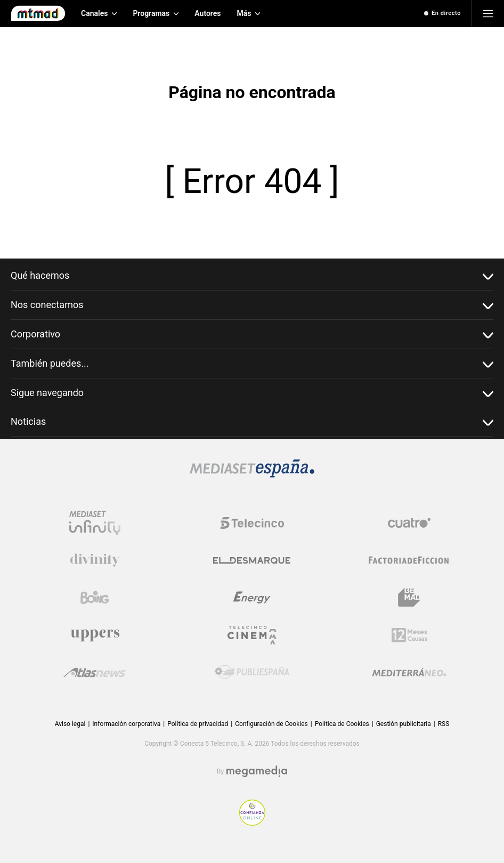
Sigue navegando (252, 393)
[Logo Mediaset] (252, 475)
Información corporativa (126, 724)
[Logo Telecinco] (252, 523)
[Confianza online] (252, 823)
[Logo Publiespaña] (252, 672)
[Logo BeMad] (409, 598)
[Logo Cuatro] (409, 523)
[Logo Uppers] (95, 635)
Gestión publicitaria (404, 724)
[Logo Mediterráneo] (409, 672)
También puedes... (252, 364)
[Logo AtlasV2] (95, 672)
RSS (444, 724)
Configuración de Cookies (271, 724)
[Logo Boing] (95, 598)
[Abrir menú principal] (488, 13)
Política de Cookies (342, 724)
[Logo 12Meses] (409, 635)
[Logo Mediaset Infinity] (95, 523)
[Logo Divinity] (95, 560)
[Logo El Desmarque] (252, 560)
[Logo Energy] (252, 598)
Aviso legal (70, 724)
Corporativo (252, 334)
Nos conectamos (252, 305)
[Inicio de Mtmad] (38, 13)
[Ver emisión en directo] (442, 13)
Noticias (252, 422)
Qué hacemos (252, 276)
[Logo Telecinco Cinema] (252, 635)
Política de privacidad (198, 724)
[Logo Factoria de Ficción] (409, 560)
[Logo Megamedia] (257, 772)
